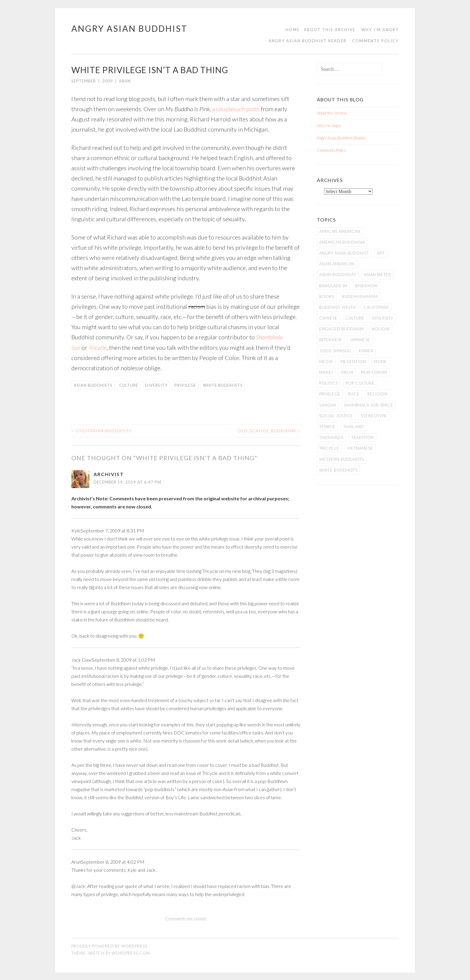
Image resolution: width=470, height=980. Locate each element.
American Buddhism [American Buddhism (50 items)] (342, 242)
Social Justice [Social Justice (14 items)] (336, 416)
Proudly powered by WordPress (109, 946)
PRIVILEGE (185, 385)
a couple (223, 109)
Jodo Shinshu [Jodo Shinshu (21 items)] (335, 351)
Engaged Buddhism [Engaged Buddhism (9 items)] (342, 329)
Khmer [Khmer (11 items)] (366, 351)
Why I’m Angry (380, 30)
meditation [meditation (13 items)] (353, 362)
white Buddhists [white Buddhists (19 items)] (338, 470)
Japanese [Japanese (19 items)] (360, 340)
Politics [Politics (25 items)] (329, 383)
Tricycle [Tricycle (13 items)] (329, 448)
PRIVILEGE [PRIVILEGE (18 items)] (330, 394)
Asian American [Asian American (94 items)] (337, 264)
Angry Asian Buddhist (129, 28)
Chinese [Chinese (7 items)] (328, 318)
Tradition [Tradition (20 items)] (363, 437)
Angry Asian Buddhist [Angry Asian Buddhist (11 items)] (344, 253)
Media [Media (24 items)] (326, 362)
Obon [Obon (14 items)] (347, 372)
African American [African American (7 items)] (340, 231)
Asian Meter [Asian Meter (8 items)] (378, 275)
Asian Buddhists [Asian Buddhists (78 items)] (338, 275)
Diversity (156, 385)
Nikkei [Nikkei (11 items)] (326, 372)
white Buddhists (223, 385)
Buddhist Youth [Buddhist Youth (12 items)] (338, 307)
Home (293, 30)
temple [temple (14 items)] (327, 427)
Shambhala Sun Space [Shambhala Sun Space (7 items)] (369, 405)
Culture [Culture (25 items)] (355, 318)
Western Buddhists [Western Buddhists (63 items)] (342, 459)
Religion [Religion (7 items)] (378, 394)
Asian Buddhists (93, 385)
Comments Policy (375, 41)
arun (125, 81)
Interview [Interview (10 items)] (331, 340)
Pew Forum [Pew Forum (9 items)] (374, 372)
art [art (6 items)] (381, 253)
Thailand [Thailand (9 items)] (354, 427)
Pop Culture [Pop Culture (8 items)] (360, 383)
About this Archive (330, 30)
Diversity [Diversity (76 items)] (383, 318)
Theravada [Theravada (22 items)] (331, 437)
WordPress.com (131, 952)
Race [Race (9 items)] (354, 394)
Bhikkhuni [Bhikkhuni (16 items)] (366, 286)
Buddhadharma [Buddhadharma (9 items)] (360, 296)
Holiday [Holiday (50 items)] (381, 329)
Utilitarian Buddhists (101, 430)
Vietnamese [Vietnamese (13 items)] (360, 448)
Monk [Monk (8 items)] (380, 362)
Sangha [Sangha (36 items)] (328, 405)
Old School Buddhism (269, 430)
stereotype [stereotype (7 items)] (374, 416)
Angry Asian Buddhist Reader (308, 41)
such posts (247, 109)
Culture (129, 385)
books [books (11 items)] (327, 296)
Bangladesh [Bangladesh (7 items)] (333, 286)
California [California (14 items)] (376, 307)
